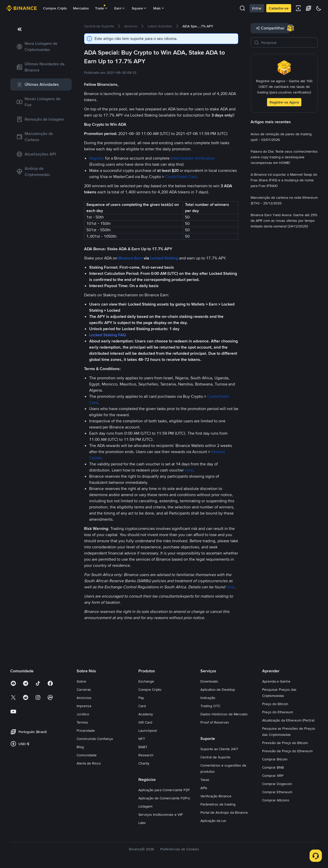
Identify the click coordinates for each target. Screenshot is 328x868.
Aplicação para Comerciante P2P (164, 790)
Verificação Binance (216, 796)
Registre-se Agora (284, 102)
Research (146, 755)
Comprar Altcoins (276, 800)
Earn (120, 8)
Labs (142, 823)
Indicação (208, 698)
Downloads (209, 681)
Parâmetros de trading (218, 804)
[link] (41, 47)
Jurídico (83, 714)
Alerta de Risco (89, 763)
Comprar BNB (273, 767)
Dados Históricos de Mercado (224, 714)
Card (142, 706)
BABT (143, 747)
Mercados (81, 8)
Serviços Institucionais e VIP (161, 814)
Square (139, 8)
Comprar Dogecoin (277, 784)
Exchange (146, 681)
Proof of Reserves (215, 722)
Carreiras (84, 689)
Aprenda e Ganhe (276, 681)
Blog (80, 747)
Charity (144, 763)
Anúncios (84, 698)
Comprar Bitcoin (275, 759)
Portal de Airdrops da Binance (224, 812)
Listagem (145, 806)
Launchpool (148, 730)
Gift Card (145, 722)
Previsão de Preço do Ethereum (287, 751)
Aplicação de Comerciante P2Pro (164, 798)
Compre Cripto (55, 8)
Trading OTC (210, 706)
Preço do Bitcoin (275, 704)
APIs (204, 788)
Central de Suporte (215, 757)
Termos (82, 722)
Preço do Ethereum (278, 712)
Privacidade (86, 730)
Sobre (81, 681)
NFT (142, 739)
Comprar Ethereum (277, 792)
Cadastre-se (279, 8)
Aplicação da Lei (213, 821)
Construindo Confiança (95, 739)
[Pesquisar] (288, 43)
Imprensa (84, 706)
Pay (141, 698)
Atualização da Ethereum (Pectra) (288, 720)
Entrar (257, 8)
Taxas (205, 780)
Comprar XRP (273, 776)
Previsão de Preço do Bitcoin (285, 743)
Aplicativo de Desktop (218, 689)
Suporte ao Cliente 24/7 (219, 749)
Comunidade (87, 755)
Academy (146, 714)
